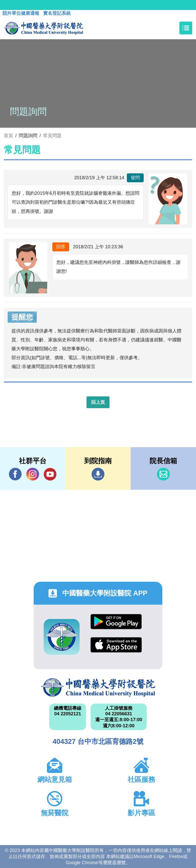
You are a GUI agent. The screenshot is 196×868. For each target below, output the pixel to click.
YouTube (50, 474)
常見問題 (52, 136)
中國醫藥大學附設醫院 (98, 688)
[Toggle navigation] (186, 28)
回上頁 (98, 402)
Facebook (15, 474)
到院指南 (98, 474)
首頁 (8, 136)
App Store (116, 645)
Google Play (116, 622)
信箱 (163, 474)
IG (33, 474)
